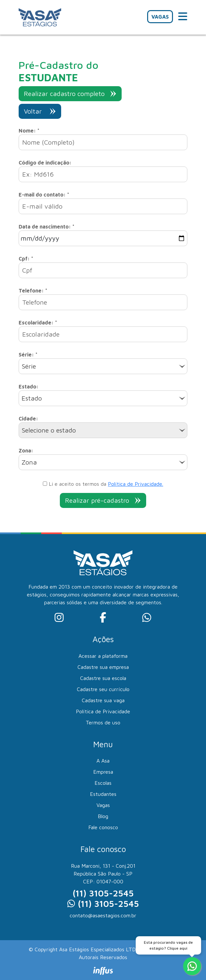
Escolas (103, 783)
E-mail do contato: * (44, 195)
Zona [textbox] (29, 462)
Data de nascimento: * (47, 227)
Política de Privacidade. (136, 484)
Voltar (40, 111)
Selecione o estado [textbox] (49, 430)
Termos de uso (103, 722)
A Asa (103, 761)
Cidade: (28, 419)
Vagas (103, 805)
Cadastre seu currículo (103, 689)
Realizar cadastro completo (70, 94)
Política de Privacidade (103, 711)
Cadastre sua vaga (103, 700)
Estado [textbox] (32, 398)
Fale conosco (103, 827)
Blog (103, 816)
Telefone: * (33, 291)
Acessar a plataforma (103, 656)
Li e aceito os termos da (103, 484)
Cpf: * (26, 259)
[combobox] (103, 366)
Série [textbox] (29, 366)
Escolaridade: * (38, 323)
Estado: (29, 387)
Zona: (26, 450)
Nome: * (29, 131)
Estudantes (103, 794)
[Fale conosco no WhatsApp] (192, 966)
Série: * (28, 355)
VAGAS (160, 17)
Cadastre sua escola (103, 678)
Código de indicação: (45, 163)
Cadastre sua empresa (103, 667)
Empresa (103, 772)
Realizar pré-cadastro (103, 500)
